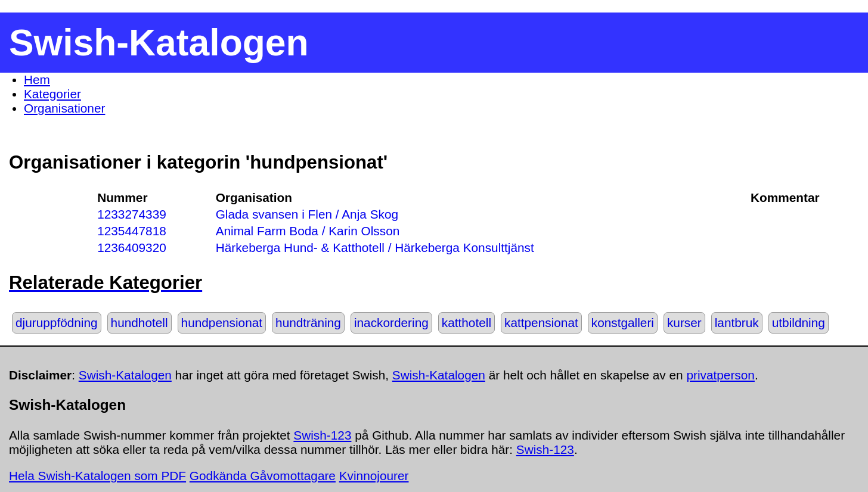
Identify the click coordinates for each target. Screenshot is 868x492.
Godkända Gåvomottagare (263, 476)
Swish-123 (322, 435)
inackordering (391, 323)
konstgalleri (623, 323)
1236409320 (132, 247)
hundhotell (139, 323)
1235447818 (132, 231)
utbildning (799, 323)
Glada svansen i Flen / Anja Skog (307, 214)
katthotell (466, 323)
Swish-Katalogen (125, 375)
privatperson (720, 375)
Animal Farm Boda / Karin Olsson (308, 231)
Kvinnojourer (374, 476)
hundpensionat (222, 323)
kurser (684, 323)
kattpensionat (541, 323)
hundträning (308, 323)
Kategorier (52, 94)
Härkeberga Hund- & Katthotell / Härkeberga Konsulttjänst (375, 247)
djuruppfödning (57, 323)
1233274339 (132, 214)
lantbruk (737, 323)
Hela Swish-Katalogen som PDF (97, 476)
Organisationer (64, 108)
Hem (37, 80)
